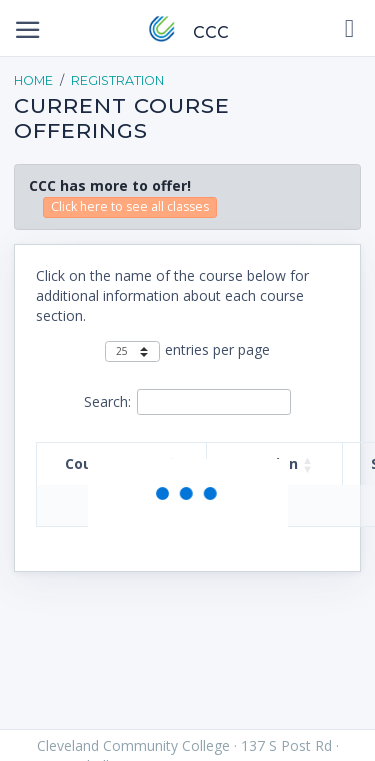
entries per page (217, 349)
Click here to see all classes (130, 206)
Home (33, 80)
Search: (107, 401)
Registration (117, 80)
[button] (308, 464)
